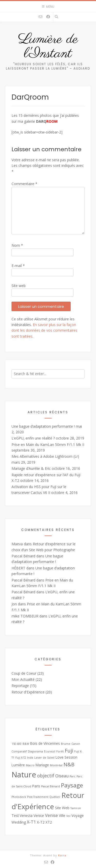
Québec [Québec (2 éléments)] (55, 797)
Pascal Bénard (23, 556)
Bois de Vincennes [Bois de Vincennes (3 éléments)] (45, 743)
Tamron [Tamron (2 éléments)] (76, 808)
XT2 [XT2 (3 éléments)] (49, 822)
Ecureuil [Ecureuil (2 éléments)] (50, 751)
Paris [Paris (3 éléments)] (36, 786)
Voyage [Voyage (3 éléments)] (78, 815)
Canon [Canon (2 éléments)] (76, 744)
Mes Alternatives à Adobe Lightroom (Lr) (45, 456)
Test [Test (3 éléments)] (15, 815)
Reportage (20, 686)
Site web (19, 286)
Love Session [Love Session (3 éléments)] (66, 757)
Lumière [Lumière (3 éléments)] (18, 765)
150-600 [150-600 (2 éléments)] (17, 744)
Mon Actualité (23, 679)
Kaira (62, 855)
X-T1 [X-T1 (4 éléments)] (31, 822)
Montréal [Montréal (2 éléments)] (56, 765)
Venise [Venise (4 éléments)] (51, 815)
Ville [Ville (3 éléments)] (62, 815)
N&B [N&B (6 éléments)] (69, 764)
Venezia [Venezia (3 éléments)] (26, 815)
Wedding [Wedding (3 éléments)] (19, 822)
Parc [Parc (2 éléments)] (73, 776)
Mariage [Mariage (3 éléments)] (42, 765)
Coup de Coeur (24, 673)
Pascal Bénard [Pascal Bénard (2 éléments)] (51, 786)
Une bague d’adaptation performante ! (43, 426)
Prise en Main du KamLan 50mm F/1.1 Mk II (48, 445)
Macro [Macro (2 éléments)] (30, 765)
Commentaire (24, 184)
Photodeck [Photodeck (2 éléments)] (19, 797)
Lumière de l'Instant (48, 47)
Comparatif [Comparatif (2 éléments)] (19, 751)
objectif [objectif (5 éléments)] (46, 776)
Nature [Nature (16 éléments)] (24, 775)
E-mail (18, 266)
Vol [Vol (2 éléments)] (68, 816)
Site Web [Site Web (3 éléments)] (62, 808)
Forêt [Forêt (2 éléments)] (60, 751)
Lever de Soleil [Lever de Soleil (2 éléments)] (44, 758)
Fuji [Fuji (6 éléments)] (69, 751)
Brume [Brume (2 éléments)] (66, 744)
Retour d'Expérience (28, 692)
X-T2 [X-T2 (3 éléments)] (41, 822)
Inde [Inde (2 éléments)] (30, 758)
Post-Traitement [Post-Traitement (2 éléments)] (38, 797)
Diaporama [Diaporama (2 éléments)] (35, 751)
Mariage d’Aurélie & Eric (31, 468)
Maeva (17, 544)
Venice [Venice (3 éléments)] (39, 815)
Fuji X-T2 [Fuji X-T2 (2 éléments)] (21, 758)
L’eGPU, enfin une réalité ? (33, 438)
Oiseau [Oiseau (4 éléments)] (62, 776)
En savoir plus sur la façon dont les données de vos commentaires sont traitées (44, 330)
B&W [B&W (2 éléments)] (26, 744)
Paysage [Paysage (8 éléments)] (72, 785)
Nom (17, 245)
